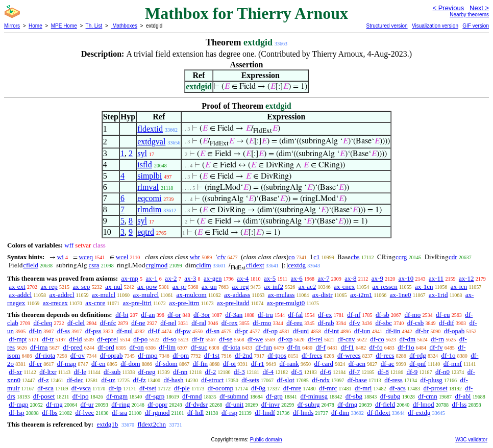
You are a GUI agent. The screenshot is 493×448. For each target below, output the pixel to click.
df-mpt (18, 339)
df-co (377, 339)
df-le (80, 372)
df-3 (239, 372)
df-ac (388, 364)
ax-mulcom (191, 295)
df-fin (200, 364)
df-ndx (321, 380)
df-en (98, 364)
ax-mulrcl (146, 295)
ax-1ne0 (401, 295)
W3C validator (471, 440)
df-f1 (348, 347)
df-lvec (84, 413)
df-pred (72, 347)
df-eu (443, 315)
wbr (195, 257)
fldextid (150, 129)
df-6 (326, 372)
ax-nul (114, 287)
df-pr (241, 331)
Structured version (387, 26)
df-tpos (277, 355)
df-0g (258, 388)
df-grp (274, 396)
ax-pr (179, 287)
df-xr (15, 372)
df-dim (340, 413)
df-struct (212, 380)
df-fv (436, 347)
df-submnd (234, 396)
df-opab (454, 331)
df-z (44, 380)
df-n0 (442, 372)
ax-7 (323, 278)
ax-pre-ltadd (233, 303)
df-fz (140, 380)
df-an (148, 315)
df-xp (285, 339)
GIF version (476, 26)
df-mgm (117, 396)
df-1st (212, 355)
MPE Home (64, 26)
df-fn (294, 347)
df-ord (106, 347)
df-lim (168, 347)
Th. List (94, 26)
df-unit (235, 404)
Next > (479, 8)
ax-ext (17, 287)
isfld (144, 165)
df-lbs (50, 413)
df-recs (385, 355)
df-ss (64, 331)
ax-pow (147, 287)
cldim (204, 265)
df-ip (115, 388)
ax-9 (377, 278)
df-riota (45, 355)
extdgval (151, 142)
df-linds (303, 413)
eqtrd (146, 232)
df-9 (412, 372)
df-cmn (428, 396)
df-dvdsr (196, 404)
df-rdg (418, 355)
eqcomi (149, 198)
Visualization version (435, 26)
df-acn (357, 364)
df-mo (412, 315)
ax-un (209, 287)
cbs (355, 257)
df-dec (75, 380)
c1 (316, 257)
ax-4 (243, 278)
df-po (140, 339)
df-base (357, 380)
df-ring (120, 404)
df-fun (264, 347)
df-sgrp (155, 396)
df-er (35, 364)
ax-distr (323, 295)
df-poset (44, 396)
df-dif (447, 323)
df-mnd (192, 396)
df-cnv (347, 339)
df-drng (347, 404)
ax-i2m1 (361, 295)
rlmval (148, 187)
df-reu (294, 323)
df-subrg (309, 404)
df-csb (416, 323)
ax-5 (270, 278)
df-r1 (258, 364)
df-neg (147, 372)
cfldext (255, 265)
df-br (422, 331)
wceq (86, 257)
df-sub (112, 372)
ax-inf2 (274, 287)
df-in (35, 331)
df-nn (180, 372)
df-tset (148, 388)
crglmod (156, 265)
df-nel (168, 323)
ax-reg (240, 287)
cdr (453, 257)
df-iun (362, 331)
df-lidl (196, 413)
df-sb (383, 315)
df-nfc (108, 323)
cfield (31, 265)
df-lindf (265, 413)
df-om (181, 355)
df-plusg (431, 380)
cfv (222, 257)
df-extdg (419, 413)
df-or (174, 315)
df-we (255, 339)
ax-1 (152, 278)
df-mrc (328, 388)
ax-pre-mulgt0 (286, 303)
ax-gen (213, 278)
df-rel (315, 339)
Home (35, 26)
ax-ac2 (307, 287)
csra (94, 265)
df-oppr (157, 404)
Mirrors (12, 26)
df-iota (231, 347)
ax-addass (237, 295)
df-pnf (418, 364)
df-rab (326, 323)
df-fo (376, 347)
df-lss (459, 404)
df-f (321, 347)
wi (60, 257)
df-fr (198, 339)
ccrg (401, 257)
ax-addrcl (61, 295)
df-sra (119, 413)
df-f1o (406, 347)
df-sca (45, 388)
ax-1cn (424, 287)
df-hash (174, 380)
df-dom (130, 364)
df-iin (393, 331)
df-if (154, 331)
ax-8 (350, 278)
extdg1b (107, 424)
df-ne (138, 323)
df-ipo (81, 396)
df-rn (437, 339)
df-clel (76, 323)
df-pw (183, 331)
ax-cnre (95, 303)
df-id (75, 339)
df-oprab (112, 355)
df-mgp (18, 404)
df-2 (211, 372)
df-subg (390, 396)
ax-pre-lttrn (184, 303)
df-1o (448, 355)
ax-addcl (20, 295)
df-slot (286, 380)
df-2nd (244, 355)
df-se (226, 339)
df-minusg (314, 396)
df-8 (383, 372)
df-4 (268, 372)
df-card (324, 364)
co (291, 257)
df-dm (407, 339)
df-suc (199, 347)
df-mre (292, 388)
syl (142, 153)
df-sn (213, 331)
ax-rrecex (55, 303)
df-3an (234, 315)
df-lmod (424, 404)
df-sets (250, 380)
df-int (331, 331)
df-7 (355, 372)
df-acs (398, 388)
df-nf (354, 315)
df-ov (78, 355)
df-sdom (166, 364)
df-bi (122, 315)
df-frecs (312, 355)
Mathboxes (124, 26)
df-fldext (378, 413)
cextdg (297, 265)
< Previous (448, 8)
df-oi (229, 364)
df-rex (230, 323)
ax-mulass (281, 295)
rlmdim (149, 209)
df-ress (393, 380)
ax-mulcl (104, 295)
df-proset (436, 388)
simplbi (150, 176)
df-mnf (453, 364)
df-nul (125, 331)
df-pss (93, 331)
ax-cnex (344, 287)
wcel (122, 257)
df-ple (182, 388)
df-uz (108, 380)
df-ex (325, 315)
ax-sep (81, 287)
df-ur (87, 404)
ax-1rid (438, 295)
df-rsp (229, 413)
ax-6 (297, 278)
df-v (355, 323)
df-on (137, 347)
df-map (67, 364)
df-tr (48, 339)
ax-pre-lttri (137, 303)
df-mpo (147, 355)
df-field (385, 404)
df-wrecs (349, 355)
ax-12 (466, 278)
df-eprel (107, 339)
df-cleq (43, 323)
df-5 (297, 372)
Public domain (266, 440)
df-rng (54, 404)
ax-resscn (385, 287)
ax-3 (190, 278)
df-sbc (384, 323)
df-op (270, 331)
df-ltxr (48, 372)
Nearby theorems (469, 15)
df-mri (363, 388)
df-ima (39, 347)
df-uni (301, 331)
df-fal (295, 315)
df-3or (202, 315)
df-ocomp (221, 388)
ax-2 (171, 278)
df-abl (463, 396)
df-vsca (81, 388)
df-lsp (16, 413)
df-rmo (262, 323)
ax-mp (130, 278)
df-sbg (354, 396)
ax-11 (436, 278)
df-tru (265, 315)
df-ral (199, 323)
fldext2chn (152, 424)
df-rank (289, 364)
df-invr (270, 404)
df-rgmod (157, 413)
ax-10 (406, 278)
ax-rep (49, 287)
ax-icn (459, 287)
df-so (170, 339)
